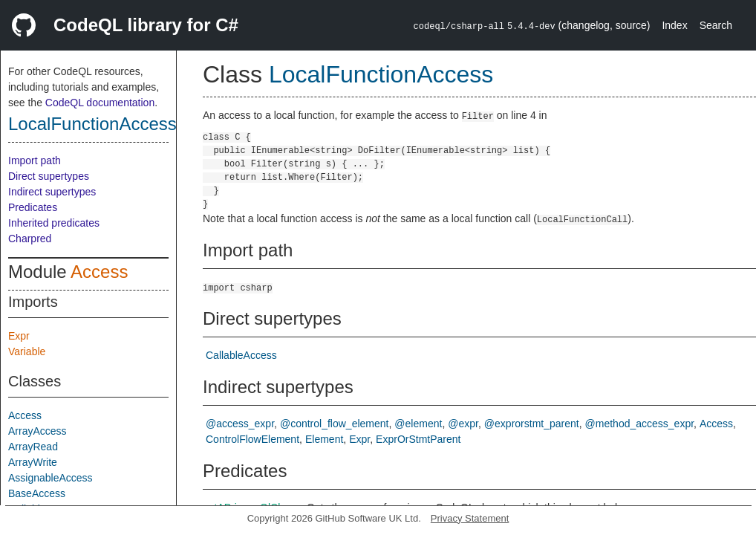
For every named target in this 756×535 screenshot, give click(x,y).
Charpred (30, 239)
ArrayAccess (38, 431)
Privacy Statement (470, 518)
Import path (35, 160)
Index (674, 25)
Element (324, 439)
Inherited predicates (54, 223)
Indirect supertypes (52, 192)
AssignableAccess (50, 478)
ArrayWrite (33, 462)
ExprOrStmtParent (418, 439)
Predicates (33, 207)
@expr (463, 424)
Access (99, 272)
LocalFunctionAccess (92, 124)
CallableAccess (241, 355)
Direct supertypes (49, 176)
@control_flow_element (335, 424)
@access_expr (240, 424)
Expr (19, 336)
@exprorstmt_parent (532, 424)
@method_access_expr (640, 424)
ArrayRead (33, 447)
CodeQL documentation (100, 103)
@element (418, 424)
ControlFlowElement (252, 439)
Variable (27, 351)
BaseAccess (37, 493)
